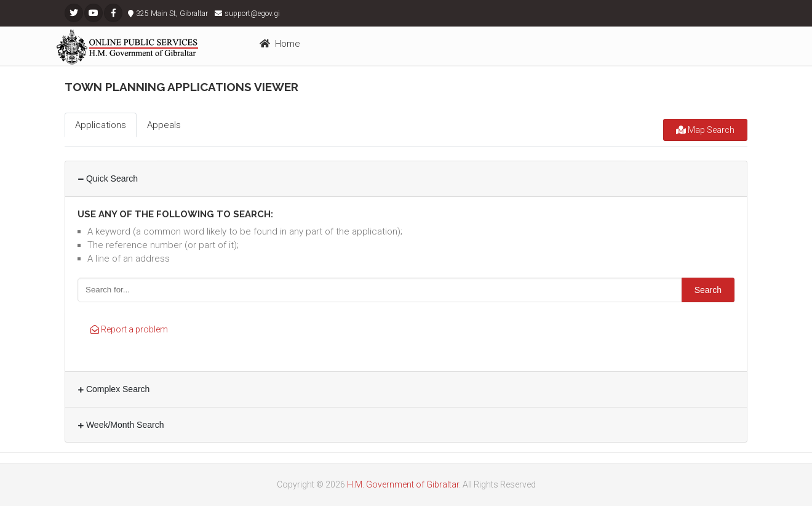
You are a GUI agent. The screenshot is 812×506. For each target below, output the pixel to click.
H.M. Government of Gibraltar (403, 484)
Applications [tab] (101, 125)
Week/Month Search (121, 425)
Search (708, 290)
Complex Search (114, 389)
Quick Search (108, 179)
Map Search (705, 130)
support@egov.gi (252, 14)
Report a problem (129, 329)
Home (280, 44)
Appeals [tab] (164, 125)
